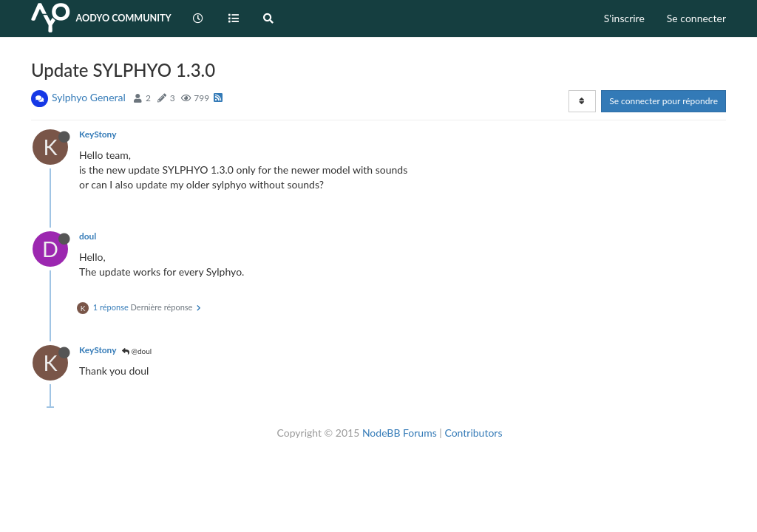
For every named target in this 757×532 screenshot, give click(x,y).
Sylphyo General (89, 97)
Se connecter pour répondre (663, 101)
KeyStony (98, 134)
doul (88, 236)
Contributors (473, 433)
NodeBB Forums (400, 433)
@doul (137, 351)
